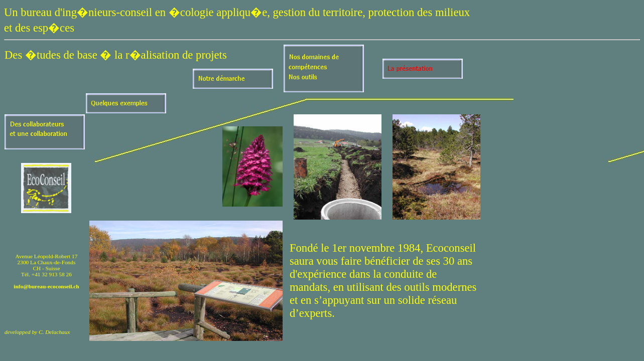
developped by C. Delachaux (37, 332)
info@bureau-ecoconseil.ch (46, 286)
